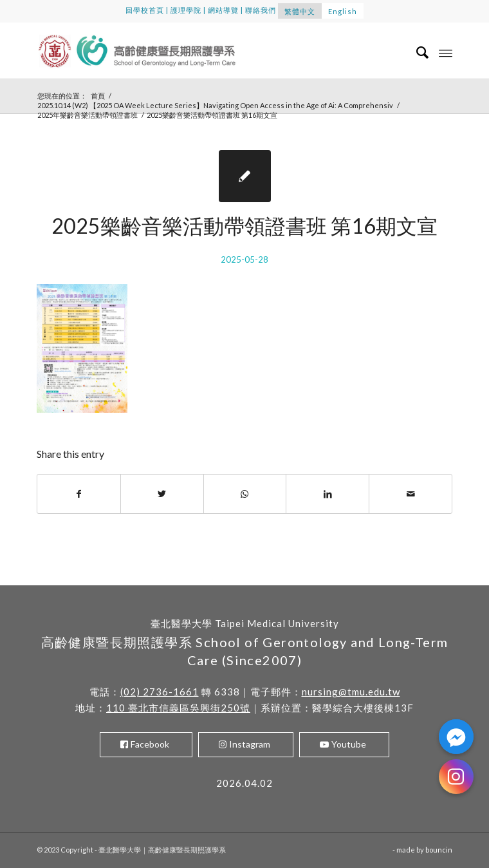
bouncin (439, 850)
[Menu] (446, 52)
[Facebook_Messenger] (456, 737)
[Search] (417, 52)
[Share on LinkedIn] (328, 494)
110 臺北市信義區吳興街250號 (178, 708)
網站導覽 (223, 10)
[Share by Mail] (411, 494)
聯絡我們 (261, 10)
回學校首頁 (145, 10)
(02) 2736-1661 (160, 692)
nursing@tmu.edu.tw (351, 692)
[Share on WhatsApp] (245, 494)
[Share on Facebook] (79, 494)
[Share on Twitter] (162, 494)
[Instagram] (456, 777)
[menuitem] (417, 52)
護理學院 (186, 10)
